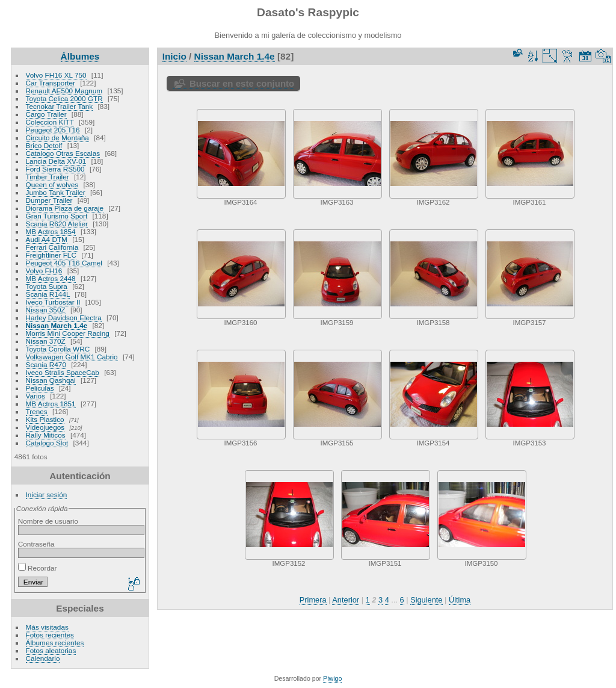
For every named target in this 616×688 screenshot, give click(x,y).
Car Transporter (51, 83)
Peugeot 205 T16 (53, 130)
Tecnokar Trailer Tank (60, 106)
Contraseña (36, 544)
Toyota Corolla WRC (58, 349)
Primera (313, 600)
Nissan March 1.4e (57, 325)
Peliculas (40, 388)
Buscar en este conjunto (242, 83)
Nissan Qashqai (51, 380)
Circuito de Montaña (57, 138)
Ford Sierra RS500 (55, 169)
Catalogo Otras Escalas (63, 153)
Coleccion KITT (50, 122)
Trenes (37, 411)
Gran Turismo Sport (57, 216)
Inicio (174, 56)
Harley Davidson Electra (64, 318)
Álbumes (80, 56)
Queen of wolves (52, 184)
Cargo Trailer (46, 114)
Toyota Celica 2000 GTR (64, 98)
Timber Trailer (48, 177)
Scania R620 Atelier (57, 224)
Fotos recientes (50, 635)
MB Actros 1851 (51, 404)
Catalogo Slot (47, 443)
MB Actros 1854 (51, 231)
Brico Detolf (44, 145)
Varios (35, 396)
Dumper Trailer (49, 200)
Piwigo (332, 678)
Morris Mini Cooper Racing (68, 333)
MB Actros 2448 (51, 278)
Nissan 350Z (46, 310)
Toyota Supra (47, 286)
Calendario (43, 658)
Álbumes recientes (55, 643)
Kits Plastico (45, 419)
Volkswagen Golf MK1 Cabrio (72, 357)
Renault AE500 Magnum (64, 91)
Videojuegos (45, 427)
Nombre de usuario (48, 521)
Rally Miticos (46, 435)
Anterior (346, 600)
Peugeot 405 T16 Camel (64, 263)
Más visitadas (47, 627)
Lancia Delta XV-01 (56, 161)
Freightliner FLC (51, 255)
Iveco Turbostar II (53, 302)
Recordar (38, 568)
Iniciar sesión (47, 494)
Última (460, 600)
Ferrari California (52, 247)
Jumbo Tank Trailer (56, 192)
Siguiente (426, 600)
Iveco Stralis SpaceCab (63, 372)
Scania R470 (46, 364)
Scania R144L (48, 294)
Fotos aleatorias (51, 650)
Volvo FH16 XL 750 (56, 75)
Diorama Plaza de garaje (65, 208)
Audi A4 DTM (47, 239)
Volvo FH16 (44, 271)
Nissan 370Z (46, 341)
